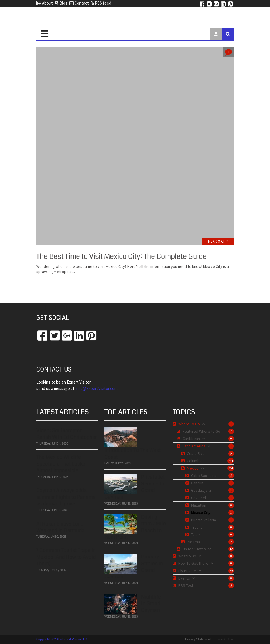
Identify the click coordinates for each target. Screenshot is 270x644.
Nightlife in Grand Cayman (151, 603)
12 (231, 549)
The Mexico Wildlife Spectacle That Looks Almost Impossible (61, 463)
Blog (61, 3)
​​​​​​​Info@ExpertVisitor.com (96, 388)
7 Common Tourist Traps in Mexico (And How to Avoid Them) (66, 556)
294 (231, 461)
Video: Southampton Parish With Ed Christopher (67, 433)
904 (231, 468)
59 (231, 571)
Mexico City (218, 241)
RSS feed (101, 3)
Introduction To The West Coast (133, 453)
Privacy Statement (198, 639)
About (45, 3)
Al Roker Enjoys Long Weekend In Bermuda (60, 526)
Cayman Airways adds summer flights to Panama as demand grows (66, 496)
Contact (79, 3)
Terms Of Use (225, 639)
